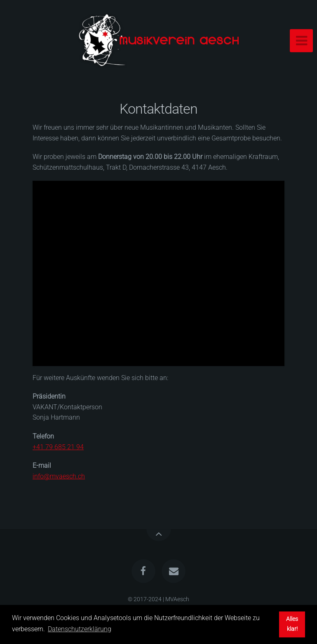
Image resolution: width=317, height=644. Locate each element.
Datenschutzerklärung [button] (80, 629)
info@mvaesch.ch (59, 476)
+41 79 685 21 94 (58, 447)
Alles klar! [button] (292, 624)
